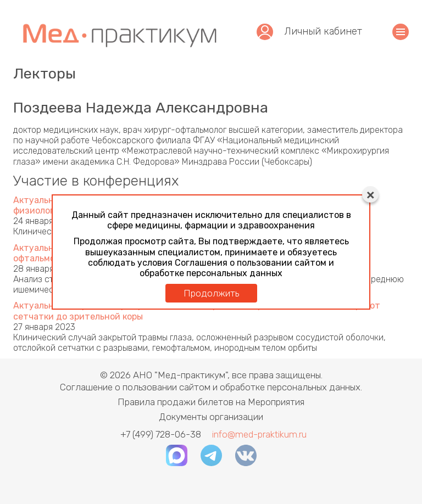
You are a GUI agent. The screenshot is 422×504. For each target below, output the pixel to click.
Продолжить (211, 293)
